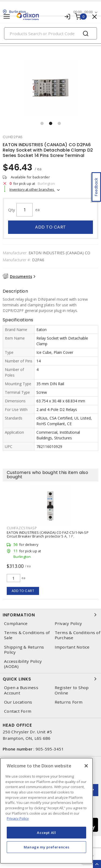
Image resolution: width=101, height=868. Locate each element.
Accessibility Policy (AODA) (23, 664)
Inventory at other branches (32, 189)
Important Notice (72, 647)
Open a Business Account (21, 690)
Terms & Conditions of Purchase (77, 635)
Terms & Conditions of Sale (27, 635)
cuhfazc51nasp (22, 528)
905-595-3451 (50, 749)
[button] (42, 123)
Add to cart (50, 227)
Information (50, 615)
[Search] (50, 33)
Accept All (46, 833)
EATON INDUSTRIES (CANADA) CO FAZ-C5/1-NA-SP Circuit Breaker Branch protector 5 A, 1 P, (48, 534)
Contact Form (18, 711)
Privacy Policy (68, 624)
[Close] (86, 766)
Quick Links (50, 679)
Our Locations (18, 702)
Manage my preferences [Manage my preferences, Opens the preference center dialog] (47, 847)
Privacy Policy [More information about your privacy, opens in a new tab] (18, 818)
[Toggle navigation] (7, 16)
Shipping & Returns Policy (24, 650)
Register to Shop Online (72, 690)
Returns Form (69, 702)
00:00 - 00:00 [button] (83, 12)
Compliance (16, 624)
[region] (46, 811)
